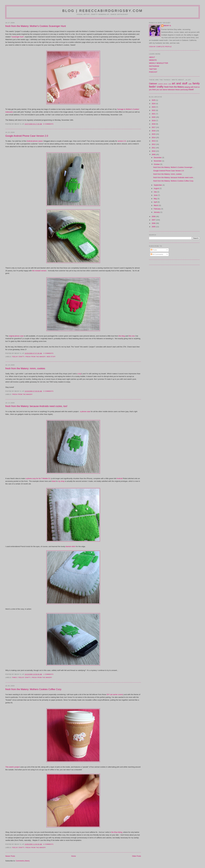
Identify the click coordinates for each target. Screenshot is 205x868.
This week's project (13, 767)
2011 (154, 148)
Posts (154, 250)
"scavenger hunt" (17, 37)
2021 (154, 114)
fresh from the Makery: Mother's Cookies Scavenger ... (174, 167)
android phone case (165, 84)
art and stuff (180, 83)
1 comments (48, 674)
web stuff (51, 357)
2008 (154, 216)
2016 (154, 131)
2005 (154, 227)
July (156, 192)
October (157, 164)
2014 (154, 138)
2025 (154, 100)
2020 (154, 117)
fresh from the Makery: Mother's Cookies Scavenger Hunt (36, 26)
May (156, 199)
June (156, 195)
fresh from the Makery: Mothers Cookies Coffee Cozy (33, 689)
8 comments (48, 124)
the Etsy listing (117, 832)
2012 (154, 144)
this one (132, 336)
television (171, 90)
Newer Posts (10, 856)
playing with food (191, 87)
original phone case (16, 336)
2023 (154, 107)
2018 (154, 124)
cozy (80, 374)
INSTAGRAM (154, 66)
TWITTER (153, 69)
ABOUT (152, 57)
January (157, 212)
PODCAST (153, 72)
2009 (154, 154)
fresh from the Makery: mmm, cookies (25, 368)
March (156, 205)
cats (190, 84)
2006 (154, 223)
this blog (122, 336)
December (158, 157)
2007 (154, 220)
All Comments (157, 254)
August (157, 188)
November (158, 161)
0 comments (48, 391)
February (157, 209)
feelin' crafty (18, 357)
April (156, 202)
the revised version (39, 271)
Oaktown (153, 84)
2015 (154, 134)
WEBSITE (153, 60)
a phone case (85, 411)
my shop (61, 481)
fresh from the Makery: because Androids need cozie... (174, 177)
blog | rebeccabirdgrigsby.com (102, 11)
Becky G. (168, 26)
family (15, 677)
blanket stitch (71, 546)
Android (120, 478)
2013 (154, 141)
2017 (154, 127)
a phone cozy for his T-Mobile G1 (38, 478)
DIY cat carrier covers (115, 694)
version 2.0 (122, 141)
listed (54, 481)
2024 (154, 104)
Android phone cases (35, 141)
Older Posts (136, 856)
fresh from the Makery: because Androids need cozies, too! (36, 406)
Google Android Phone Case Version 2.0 (27, 136)
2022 (154, 110)
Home (74, 856)
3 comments (48, 353)
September (158, 185)
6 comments (48, 844)
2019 (154, 121)
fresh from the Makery (35, 357)
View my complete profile (160, 47)
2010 (154, 151)
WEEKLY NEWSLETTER (159, 63)
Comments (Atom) (23, 861)
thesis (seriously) (182, 90)
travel (191, 89)
